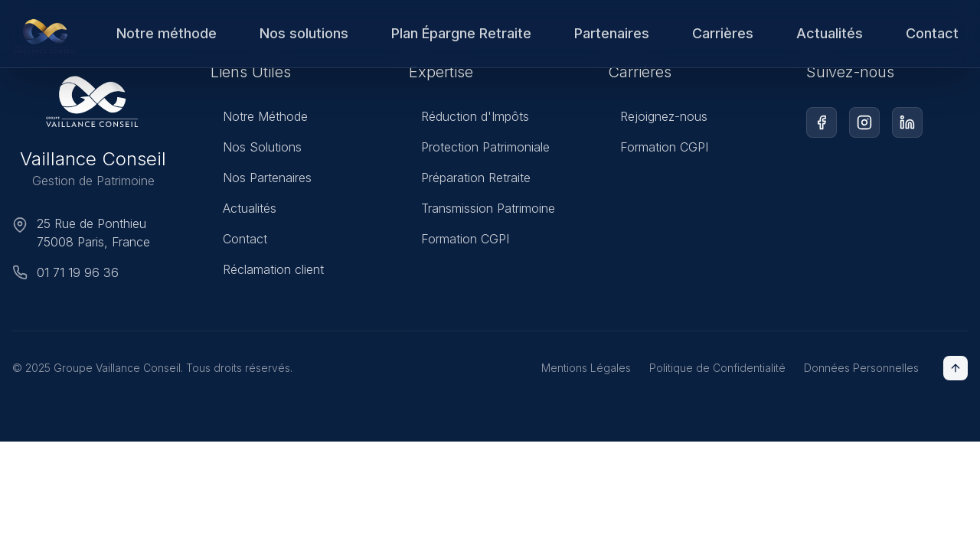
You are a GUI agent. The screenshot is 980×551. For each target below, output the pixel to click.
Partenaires (612, 33)
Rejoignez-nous (658, 118)
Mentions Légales (586, 368)
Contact (932, 33)
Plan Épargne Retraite (461, 33)
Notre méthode (167, 33)
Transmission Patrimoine (482, 208)
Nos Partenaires (261, 178)
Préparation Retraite (470, 178)
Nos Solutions (256, 147)
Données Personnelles (861, 368)
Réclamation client (267, 269)
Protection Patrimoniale (479, 147)
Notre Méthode (259, 116)
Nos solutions (304, 33)
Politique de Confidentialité (717, 368)
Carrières (723, 33)
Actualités (830, 33)
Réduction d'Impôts (469, 116)
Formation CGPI (459, 239)
